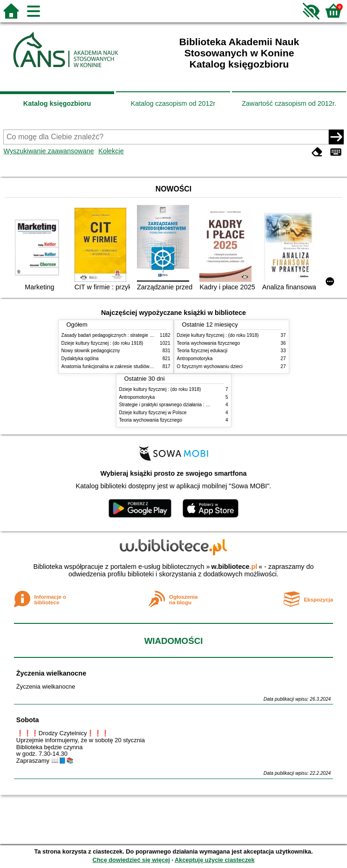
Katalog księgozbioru (57, 103)
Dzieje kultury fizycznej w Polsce (153, 413)
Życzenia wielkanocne (51, 673)
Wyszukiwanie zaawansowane (48, 151)
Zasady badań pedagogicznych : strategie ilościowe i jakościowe (128, 335)
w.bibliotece (235, 567)
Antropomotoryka (195, 359)
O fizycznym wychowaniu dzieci (210, 366)
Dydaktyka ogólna (80, 359)
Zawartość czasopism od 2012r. (289, 103)
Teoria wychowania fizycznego (209, 343)
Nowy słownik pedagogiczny (91, 351)
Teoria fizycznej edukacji (202, 351)
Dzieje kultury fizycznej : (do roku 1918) (102, 343)
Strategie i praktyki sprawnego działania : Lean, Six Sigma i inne (186, 405)
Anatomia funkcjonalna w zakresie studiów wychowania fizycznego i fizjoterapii (143, 366)
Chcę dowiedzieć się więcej (131, 860)
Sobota (28, 720)
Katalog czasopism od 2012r (173, 103)
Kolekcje (111, 151)
